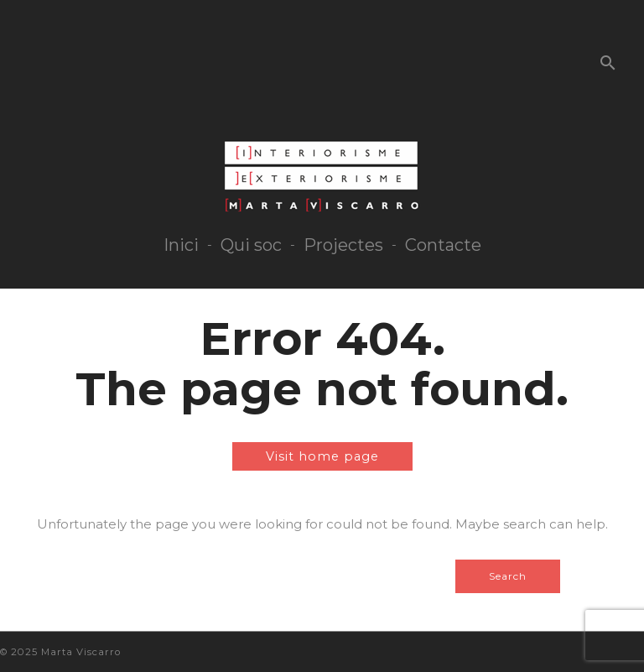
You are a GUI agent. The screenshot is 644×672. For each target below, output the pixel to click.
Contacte (443, 245)
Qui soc (251, 245)
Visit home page (322, 456)
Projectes (343, 245)
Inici (181, 245)
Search (508, 576)
